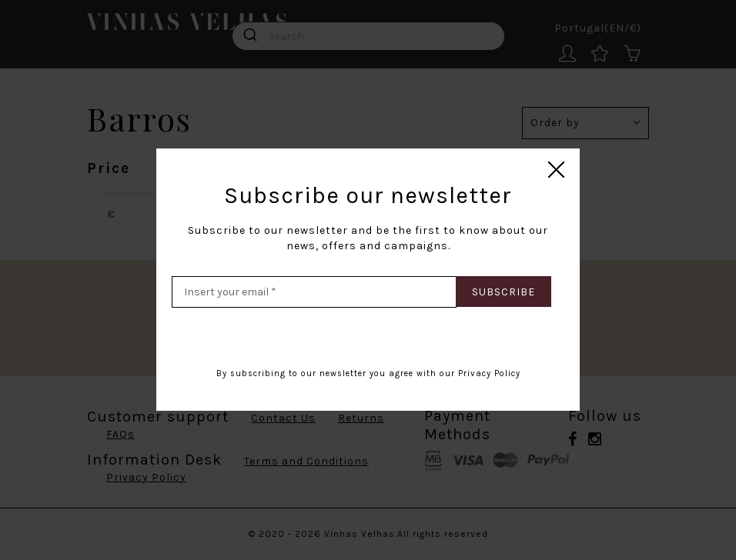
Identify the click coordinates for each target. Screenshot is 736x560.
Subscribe (503, 292)
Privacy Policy (489, 373)
